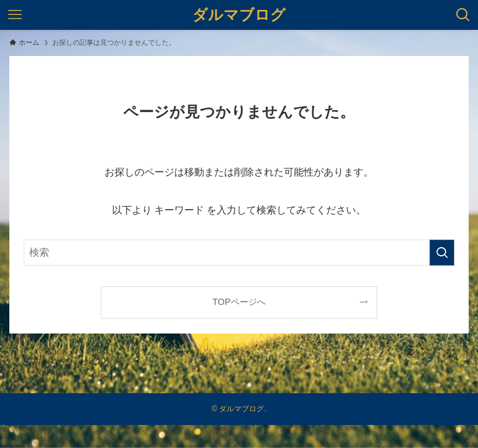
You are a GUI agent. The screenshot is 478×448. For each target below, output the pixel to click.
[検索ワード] (239, 253)
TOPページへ (239, 302)
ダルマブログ (239, 15)
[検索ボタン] (463, 15)
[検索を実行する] (442, 253)
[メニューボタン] (15, 15)
